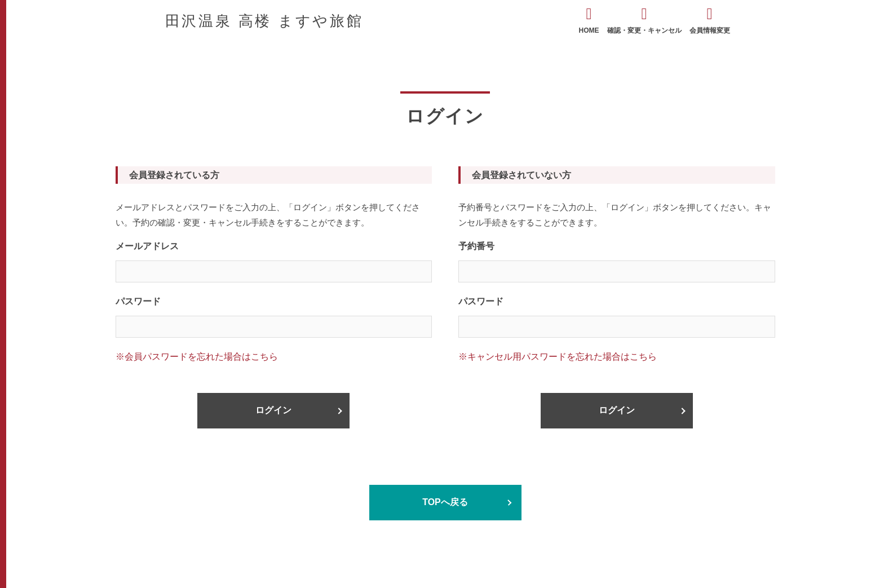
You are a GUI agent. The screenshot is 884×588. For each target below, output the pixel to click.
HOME (589, 20)
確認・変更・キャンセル (644, 20)
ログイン (273, 410)
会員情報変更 (710, 20)
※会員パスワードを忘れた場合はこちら (197, 357)
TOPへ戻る (445, 502)
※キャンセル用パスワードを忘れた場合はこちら (558, 357)
